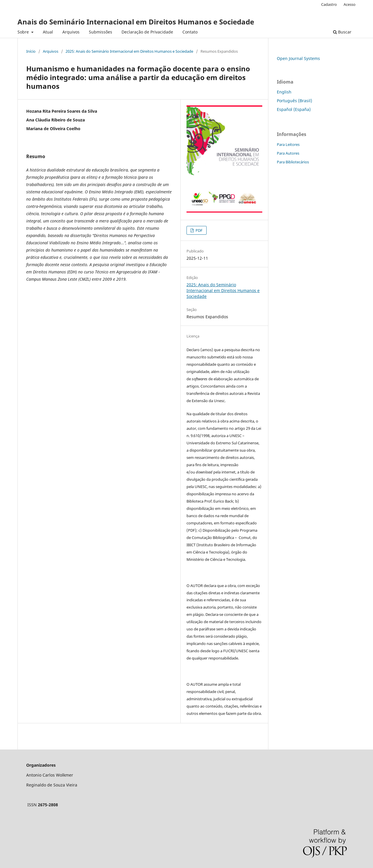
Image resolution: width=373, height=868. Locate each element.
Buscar (342, 32)
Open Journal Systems (298, 58)
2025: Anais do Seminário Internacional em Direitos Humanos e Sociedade (129, 51)
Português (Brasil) (294, 101)
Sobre (24, 32)
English (284, 92)
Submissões (101, 32)
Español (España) (294, 109)
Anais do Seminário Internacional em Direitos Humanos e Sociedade (136, 22)
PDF (199, 230)
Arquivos (71, 32)
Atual (48, 32)
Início (31, 51)
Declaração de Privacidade (147, 32)
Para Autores (288, 153)
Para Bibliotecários (293, 162)
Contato (190, 32)
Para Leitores (288, 144)
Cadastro (329, 4)
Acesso (350, 4)
